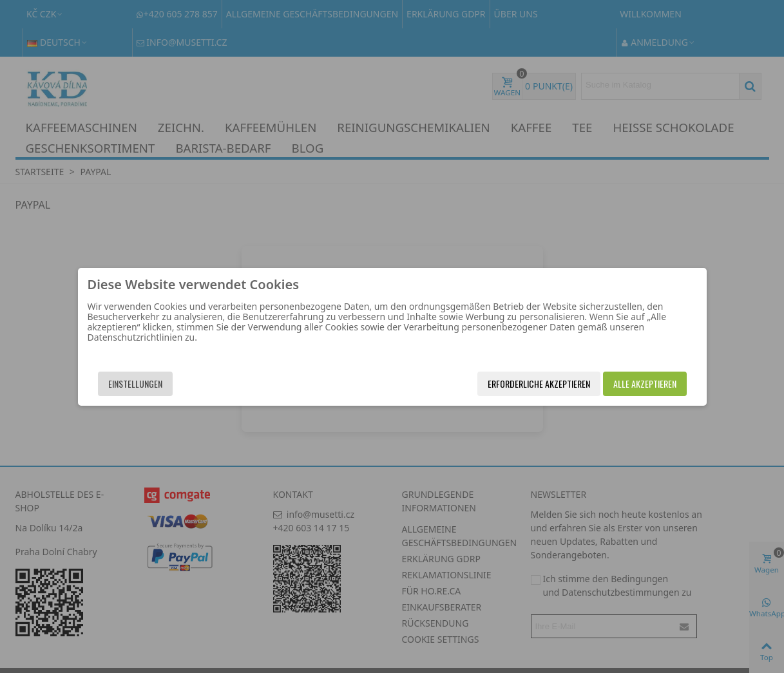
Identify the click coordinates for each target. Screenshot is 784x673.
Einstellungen (135, 384)
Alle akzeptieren (645, 384)
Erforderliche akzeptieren (539, 384)
